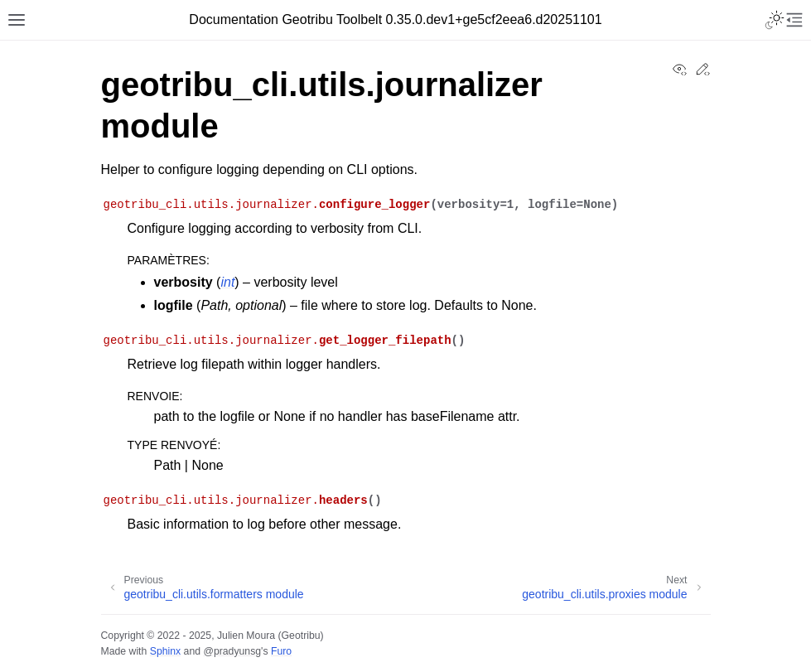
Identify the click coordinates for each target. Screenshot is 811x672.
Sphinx (165, 651)
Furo (281, 651)
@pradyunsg (232, 651)
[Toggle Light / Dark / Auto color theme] (775, 20)
